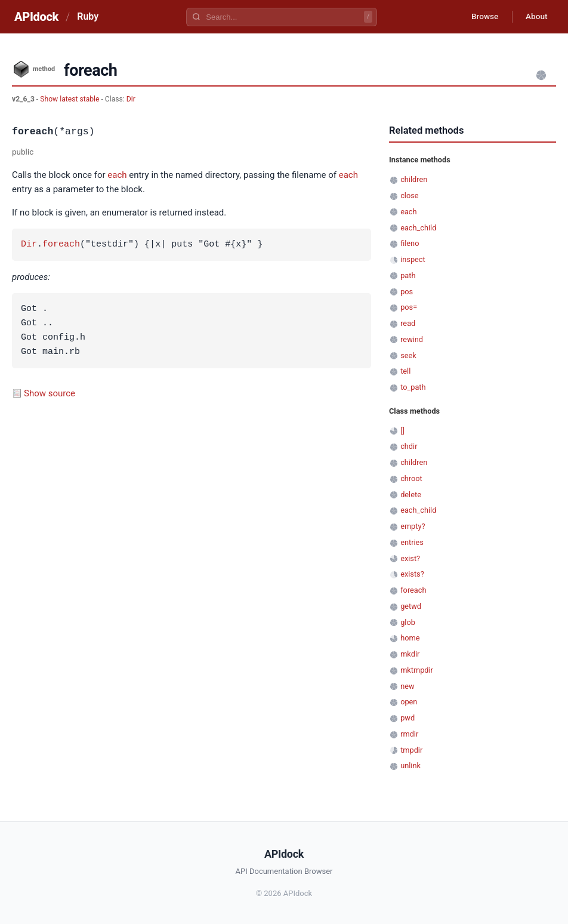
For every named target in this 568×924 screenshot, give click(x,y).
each (117, 175)
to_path (413, 387)
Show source (50, 393)
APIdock (36, 17)
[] (402, 431)
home (410, 638)
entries (412, 542)
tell (405, 371)
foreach (61, 245)
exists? (412, 574)
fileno (410, 243)
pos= (409, 307)
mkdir (410, 654)
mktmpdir (417, 670)
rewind (412, 339)
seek (408, 355)
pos (407, 292)
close (409, 195)
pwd (408, 718)
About (535, 17)
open (409, 702)
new (407, 686)
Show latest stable (70, 99)
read (408, 323)
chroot (411, 478)
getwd (411, 606)
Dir (131, 99)
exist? (410, 558)
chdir (409, 446)
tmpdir (411, 750)
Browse (481, 17)
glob (408, 622)
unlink (410, 766)
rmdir (409, 734)
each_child (418, 228)
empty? (413, 526)
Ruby (88, 16)
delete (411, 495)
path (408, 275)
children (414, 179)
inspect (413, 259)
